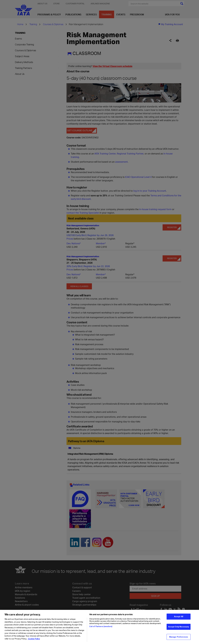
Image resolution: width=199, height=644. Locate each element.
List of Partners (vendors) (101, 628)
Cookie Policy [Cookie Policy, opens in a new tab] (34, 640)
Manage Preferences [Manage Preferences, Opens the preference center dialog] (179, 638)
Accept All (179, 618)
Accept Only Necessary (179, 628)
